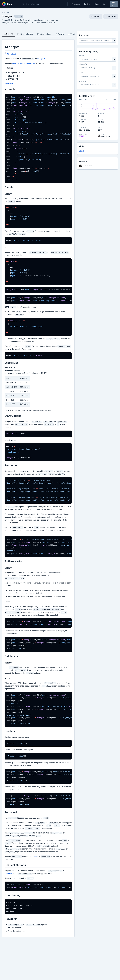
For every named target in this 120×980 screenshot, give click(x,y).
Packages (76, 4)
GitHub (82, 151)
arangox (7, 16)
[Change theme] (104, 4)
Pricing (87, 4)
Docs (97, 4)
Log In (114, 4)
